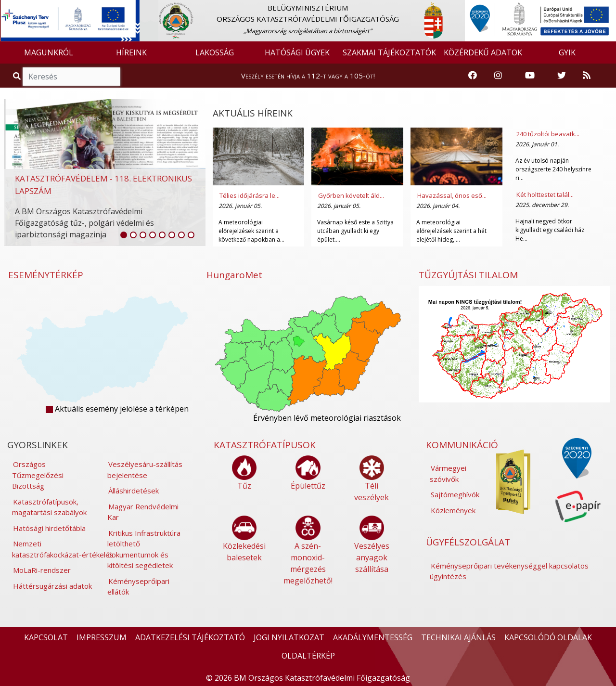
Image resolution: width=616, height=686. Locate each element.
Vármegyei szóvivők (448, 473)
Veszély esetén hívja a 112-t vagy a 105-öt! (308, 76)
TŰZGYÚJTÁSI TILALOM (468, 275)
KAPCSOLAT (46, 637)
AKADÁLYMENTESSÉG (373, 637)
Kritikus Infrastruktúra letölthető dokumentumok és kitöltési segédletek (144, 549)
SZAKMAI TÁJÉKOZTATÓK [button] (389, 52)
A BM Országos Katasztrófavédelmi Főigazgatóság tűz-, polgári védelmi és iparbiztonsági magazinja (84, 223)
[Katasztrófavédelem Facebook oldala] (473, 76)
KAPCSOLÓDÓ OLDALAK (548, 637)
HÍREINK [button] (131, 52)
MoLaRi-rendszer (42, 570)
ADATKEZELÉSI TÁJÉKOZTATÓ (190, 637)
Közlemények (453, 510)
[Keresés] (71, 77)
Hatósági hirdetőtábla (49, 528)
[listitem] (124, 235)
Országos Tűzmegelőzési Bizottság (38, 475)
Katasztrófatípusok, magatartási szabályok (49, 507)
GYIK (567, 52)
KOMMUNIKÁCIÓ (462, 445)
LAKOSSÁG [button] (215, 52)
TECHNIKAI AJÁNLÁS (458, 637)
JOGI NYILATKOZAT (289, 637)
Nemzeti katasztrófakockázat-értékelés (63, 549)
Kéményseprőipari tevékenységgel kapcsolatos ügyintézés (509, 571)
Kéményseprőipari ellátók (138, 587)
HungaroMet (234, 275)
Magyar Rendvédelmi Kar (143, 512)
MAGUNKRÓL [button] (49, 52)
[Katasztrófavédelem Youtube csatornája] (530, 76)
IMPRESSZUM (102, 637)
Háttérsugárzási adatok (52, 586)
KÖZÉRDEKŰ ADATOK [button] (483, 52)
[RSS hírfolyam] (587, 76)
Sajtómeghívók (455, 494)
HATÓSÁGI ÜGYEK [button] (297, 52)
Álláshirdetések (134, 491)
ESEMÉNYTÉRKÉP (46, 275)
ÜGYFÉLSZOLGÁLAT (468, 542)
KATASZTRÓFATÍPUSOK (265, 445)
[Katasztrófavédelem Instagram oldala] (498, 76)
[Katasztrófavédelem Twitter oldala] (562, 76)
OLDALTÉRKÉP (308, 656)
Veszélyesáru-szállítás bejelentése (145, 470)
